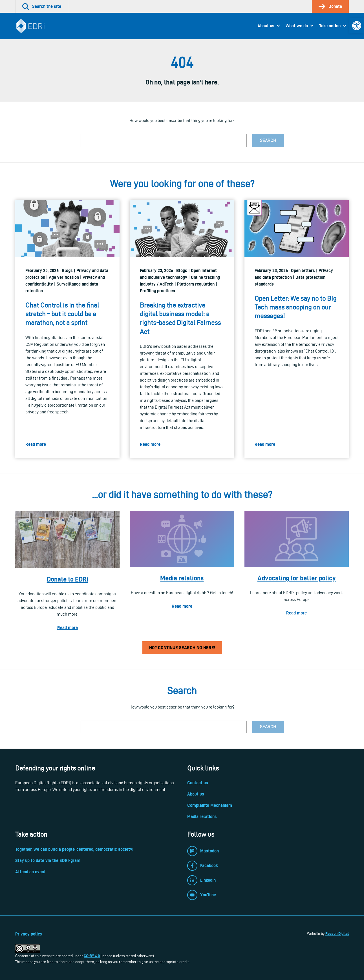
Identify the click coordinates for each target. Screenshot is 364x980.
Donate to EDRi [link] (68, 579)
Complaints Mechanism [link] (210, 805)
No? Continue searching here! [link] (182, 648)
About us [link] (266, 26)
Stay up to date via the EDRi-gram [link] (48, 860)
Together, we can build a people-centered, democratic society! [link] (74, 849)
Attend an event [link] (30, 872)
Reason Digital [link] (337, 934)
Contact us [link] (198, 783)
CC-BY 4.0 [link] (92, 956)
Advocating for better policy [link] (297, 578)
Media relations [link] (182, 578)
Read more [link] (68, 628)
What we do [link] (297, 26)
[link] (357, 26)
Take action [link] (330, 26)
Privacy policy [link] (29, 934)
